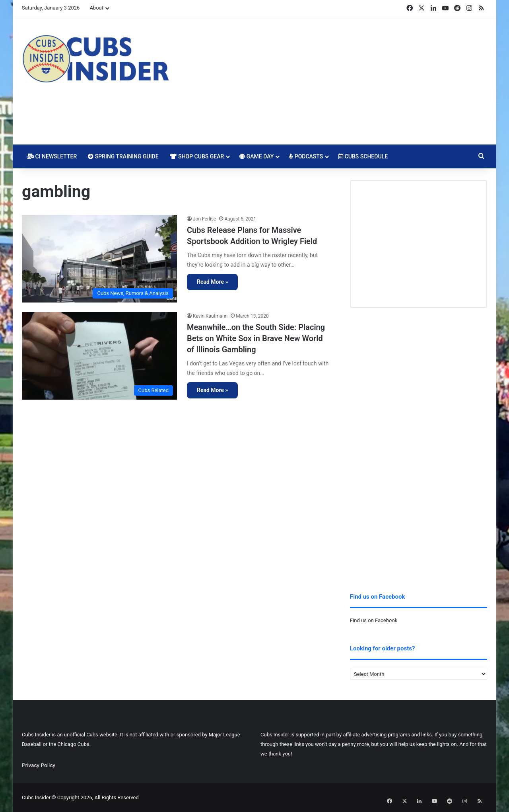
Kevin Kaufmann (210, 316)
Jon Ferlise (204, 219)
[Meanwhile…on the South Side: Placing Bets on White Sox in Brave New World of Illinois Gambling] (99, 356)
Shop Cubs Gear (197, 156)
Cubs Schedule (363, 156)
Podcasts (306, 156)
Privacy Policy (39, 765)
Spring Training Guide (123, 156)
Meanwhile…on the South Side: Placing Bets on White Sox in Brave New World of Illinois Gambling (256, 338)
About (96, 8)
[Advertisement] (334, 81)
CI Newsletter (52, 156)
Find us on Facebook (374, 620)
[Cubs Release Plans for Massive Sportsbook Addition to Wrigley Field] (99, 259)
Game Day (256, 156)
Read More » (212, 282)
